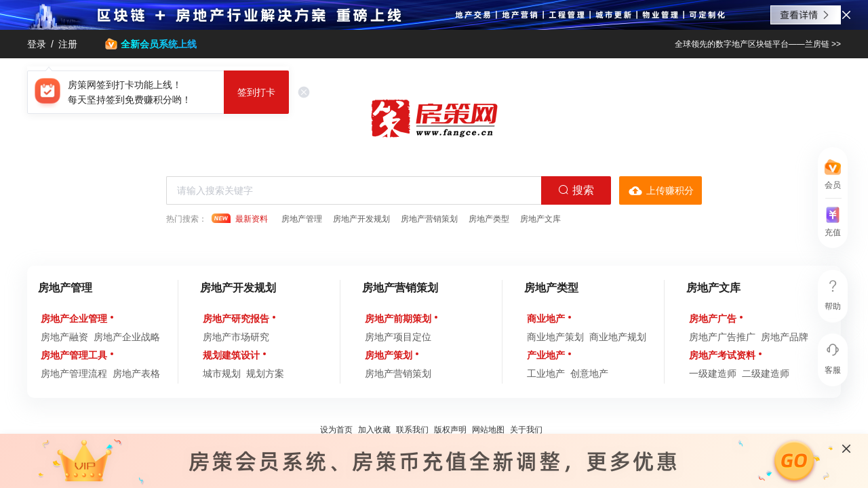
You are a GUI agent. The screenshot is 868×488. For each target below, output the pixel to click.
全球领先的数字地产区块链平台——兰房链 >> (758, 44)
